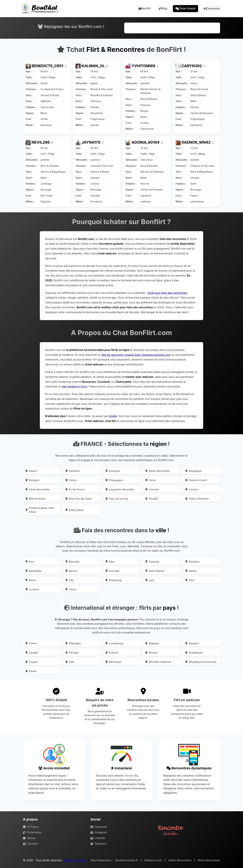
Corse (151, 480)
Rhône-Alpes (75, 510)
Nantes (191, 571)
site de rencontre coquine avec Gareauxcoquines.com (136, 355)
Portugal (72, 653)
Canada (32, 653)
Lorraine (192, 489)
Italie (70, 662)
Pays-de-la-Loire (117, 499)
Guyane (32, 662)
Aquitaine (73, 471)
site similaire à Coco (75, 386)
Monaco (152, 653)
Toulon (71, 589)
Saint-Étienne (155, 571)
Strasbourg (114, 580)
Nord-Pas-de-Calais (79, 499)
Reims (31, 580)
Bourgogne (193, 471)
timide (113, 416)
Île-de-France (75, 489)
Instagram (99, 832)
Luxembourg (114, 643)
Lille (70, 580)
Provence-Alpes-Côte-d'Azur (40, 510)
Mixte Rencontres (209, 860)
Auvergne (113, 471)
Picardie (152, 499)
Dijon (110, 562)
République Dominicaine (201, 662)
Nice (30, 562)
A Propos (31, 827)
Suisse (31, 671)
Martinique (113, 662)
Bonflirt (145, 8)
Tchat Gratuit (186, 8)
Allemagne (73, 643)
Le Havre (32, 589)
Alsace (31, 471)
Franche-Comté (196, 480)
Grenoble (112, 571)
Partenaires (32, 832)
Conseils (30, 844)
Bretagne (32, 480)
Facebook (99, 827)
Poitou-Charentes (197, 499)
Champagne (114, 480)
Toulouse (152, 562)
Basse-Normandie (157, 471)
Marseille (72, 562)
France (31, 643)
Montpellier (34, 571)
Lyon (150, 580)
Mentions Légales (76, 860)
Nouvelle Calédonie (158, 662)
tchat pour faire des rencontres (167, 293)
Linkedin (98, 838)
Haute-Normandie (38, 489)
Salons (29, 838)
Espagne (192, 643)
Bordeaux (193, 562)
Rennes (71, 571)
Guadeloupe (194, 653)
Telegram (98, 844)
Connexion (212, 8)
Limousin (152, 489)
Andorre (112, 653)
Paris (190, 580)
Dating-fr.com (153, 860)
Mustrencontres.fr (127, 860)
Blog (163, 8)
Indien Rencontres (180, 860)
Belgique (152, 643)
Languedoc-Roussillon (120, 489)
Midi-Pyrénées (36, 499)
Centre (71, 480)
